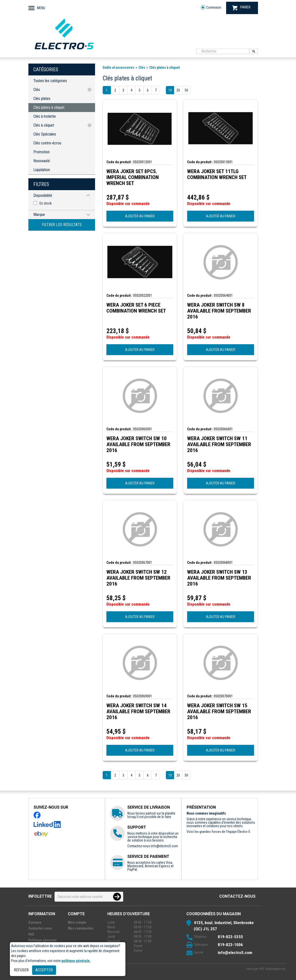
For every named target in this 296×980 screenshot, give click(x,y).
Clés (37, 90)
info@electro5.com (164, 846)
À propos (35, 922)
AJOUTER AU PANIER (140, 216)
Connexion (211, 8)
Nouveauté (42, 161)
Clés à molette (45, 116)
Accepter (44, 970)
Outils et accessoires (118, 68)
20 (178, 90)
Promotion (41, 152)
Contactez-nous (237, 896)
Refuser (21, 970)
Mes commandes (81, 928)
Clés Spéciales (45, 134)
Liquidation (42, 170)
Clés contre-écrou (47, 143)
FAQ (31, 934)
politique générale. (76, 961)
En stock (46, 203)
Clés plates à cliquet (49, 107)
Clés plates (42, 99)
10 (170, 90)
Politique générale (43, 940)
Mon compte (77, 922)
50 (186, 90)
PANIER (241, 8)
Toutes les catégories (50, 81)
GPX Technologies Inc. (273, 969)
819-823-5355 (230, 937)
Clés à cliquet (44, 125)
